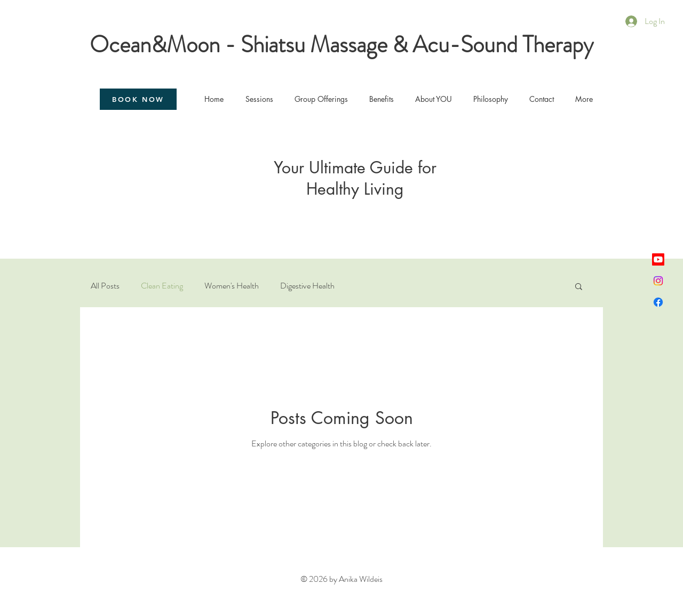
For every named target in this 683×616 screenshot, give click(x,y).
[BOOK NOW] (138, 99)
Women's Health (232, 286)
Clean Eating (162, 286)
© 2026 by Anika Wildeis (341, 579)
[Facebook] (658, 302)
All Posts (105, 286)
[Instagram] (658, 281)
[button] (579, 287)
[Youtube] (658, 259)
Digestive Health (307, 286)
